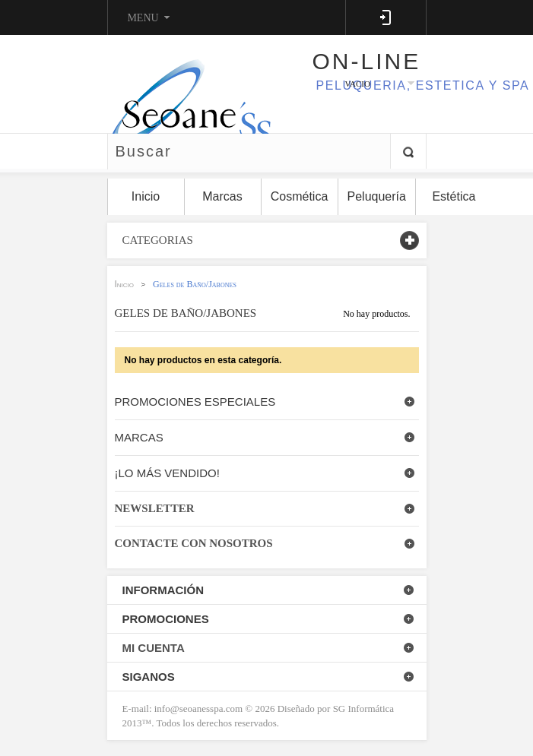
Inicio (125, 284)
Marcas (139, 437)
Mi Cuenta (154, 648)
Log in (386, 17)
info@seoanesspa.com (198, 709)
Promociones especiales (195, 402)
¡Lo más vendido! (167, 473)
